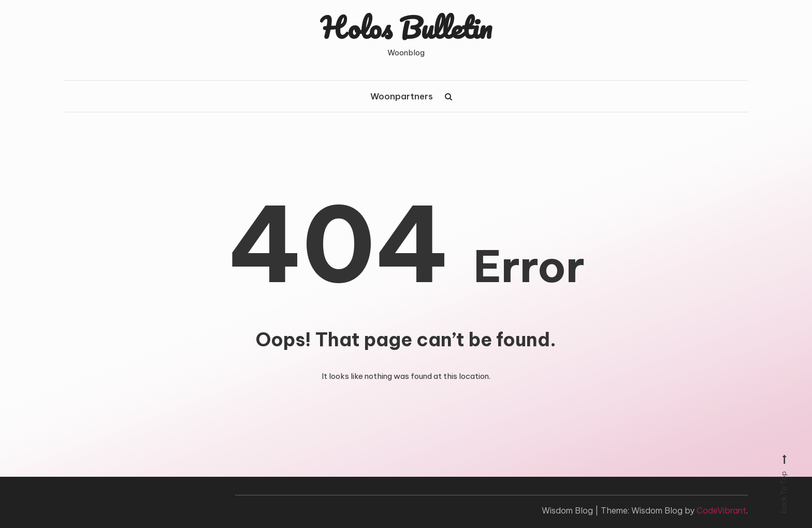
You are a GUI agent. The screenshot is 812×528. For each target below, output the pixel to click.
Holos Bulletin (406, 27)
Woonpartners (402, 96)
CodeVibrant (721, 510)
